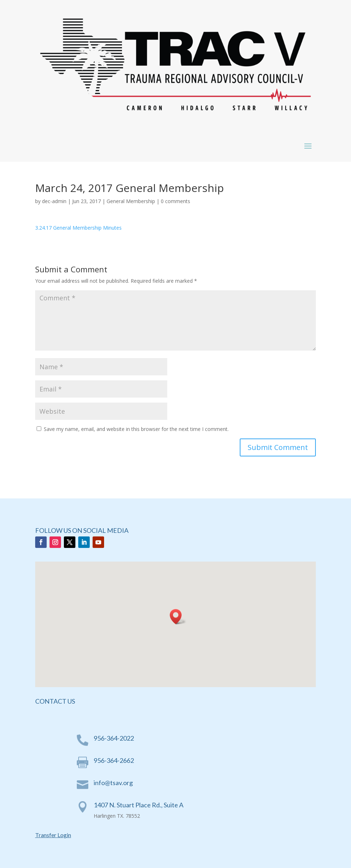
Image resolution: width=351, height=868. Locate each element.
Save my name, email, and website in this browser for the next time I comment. (136, 429)
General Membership (131, 201)
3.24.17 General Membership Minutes (78, 228)
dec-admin (54, 201)
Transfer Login (53, 835)
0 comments (175, 201)
